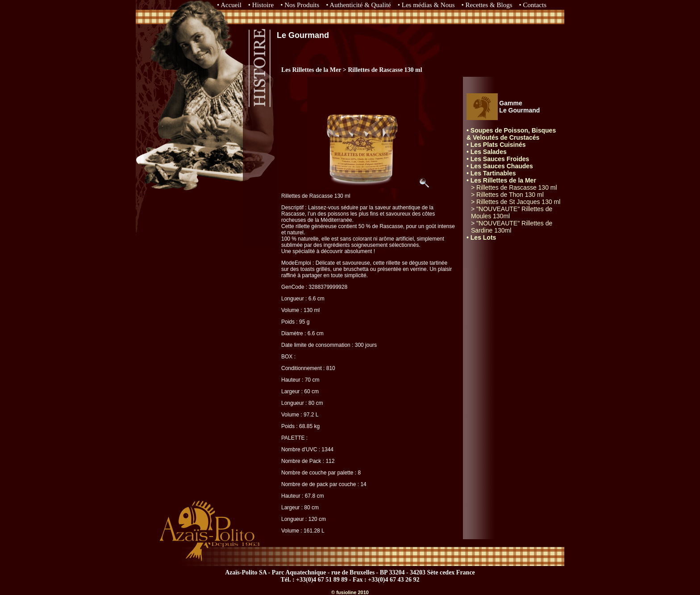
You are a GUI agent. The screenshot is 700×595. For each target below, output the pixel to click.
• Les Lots (481, 237)
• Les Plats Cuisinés (496, 145)
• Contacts (533, 5)
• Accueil (229, 5)
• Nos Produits (300, 5)
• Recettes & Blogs (487, 5)
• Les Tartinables (491, 173)
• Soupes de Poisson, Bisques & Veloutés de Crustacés (511, 134)
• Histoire (261, 5)
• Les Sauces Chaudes (500, 166)
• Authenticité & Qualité (358, 5)
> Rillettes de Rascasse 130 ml (514, 187)
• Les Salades (487, 152)
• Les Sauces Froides (498, 159)
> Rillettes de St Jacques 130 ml (516, 202)
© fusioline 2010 (350, 592)
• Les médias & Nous (426, 5)
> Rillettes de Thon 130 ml (507, 195)
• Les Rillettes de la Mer (501, 180)
